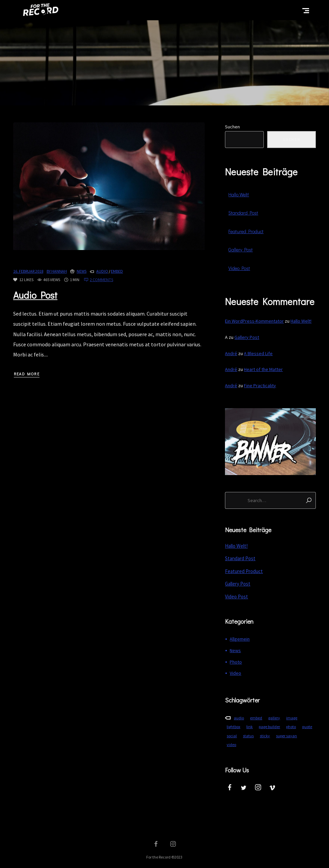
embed (117, 271)
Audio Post (35, 295)
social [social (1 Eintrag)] (232, 736)
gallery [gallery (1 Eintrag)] (274, 718)
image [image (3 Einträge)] (292, 718)
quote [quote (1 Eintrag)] (307, 727)
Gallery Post (241, 250)
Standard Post (243, 213)
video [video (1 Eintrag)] (231, 745)
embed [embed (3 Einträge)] (256, 718)
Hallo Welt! (239, 194)
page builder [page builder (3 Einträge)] (269, 727)
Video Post (239, 268)
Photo (236, 662)
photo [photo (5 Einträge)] (291, 727)
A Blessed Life (258, 353)
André (231, 353)
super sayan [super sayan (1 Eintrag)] (286, 736)
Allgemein (240, 639)
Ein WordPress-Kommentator (254, 321)
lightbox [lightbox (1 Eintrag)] (233, 727)
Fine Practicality (260, 386)
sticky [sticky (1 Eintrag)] (265, 736)
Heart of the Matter (263, 369)
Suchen (232, 127)
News (82, 271)
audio (102, 271)
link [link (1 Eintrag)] (249, 727)
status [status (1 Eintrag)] (248, 736)
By (57, 271)
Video (235, 673)
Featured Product (246, 231)
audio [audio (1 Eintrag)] (239, 718)
